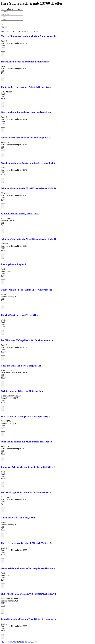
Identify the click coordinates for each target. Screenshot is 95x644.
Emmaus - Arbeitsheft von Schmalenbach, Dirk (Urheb (28, 467)
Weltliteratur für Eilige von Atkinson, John (22, 391)
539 (22, 31)
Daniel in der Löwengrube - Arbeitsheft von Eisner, (26, 87)
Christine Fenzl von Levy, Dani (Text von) (22, 366)
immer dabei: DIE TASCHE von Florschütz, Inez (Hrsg (28, 594)
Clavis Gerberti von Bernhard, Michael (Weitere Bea (27, 543)
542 (31, 31)
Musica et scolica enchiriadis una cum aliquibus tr (26, 138)
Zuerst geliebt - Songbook (14, 264)
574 (35, 31)
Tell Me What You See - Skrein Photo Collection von (27, 290)
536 (13, 31)
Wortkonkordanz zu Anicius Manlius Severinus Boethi (28, 163)
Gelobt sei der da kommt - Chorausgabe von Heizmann (28, 568)
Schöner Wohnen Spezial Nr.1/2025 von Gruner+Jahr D (28, 188)
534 (7, 31)
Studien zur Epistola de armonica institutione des (25, 62)
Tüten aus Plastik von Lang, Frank (18, 518)
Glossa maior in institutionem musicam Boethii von (26, 112)
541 (28, 31)
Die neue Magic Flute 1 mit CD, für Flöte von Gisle (26, 492)
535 (10, 31)
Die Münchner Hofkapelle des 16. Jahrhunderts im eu (28, 340)
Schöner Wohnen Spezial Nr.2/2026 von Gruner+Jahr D (28, 239)
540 (25, 31)
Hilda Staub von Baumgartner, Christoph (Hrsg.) (25, 416)
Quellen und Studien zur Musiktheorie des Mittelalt (26, 442)
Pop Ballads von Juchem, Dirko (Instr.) (20, 214)
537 (16, 31)
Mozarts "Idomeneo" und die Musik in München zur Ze (29, 36)
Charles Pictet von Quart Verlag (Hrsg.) (21, 315)
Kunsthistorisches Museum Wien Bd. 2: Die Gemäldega (28, 619)
